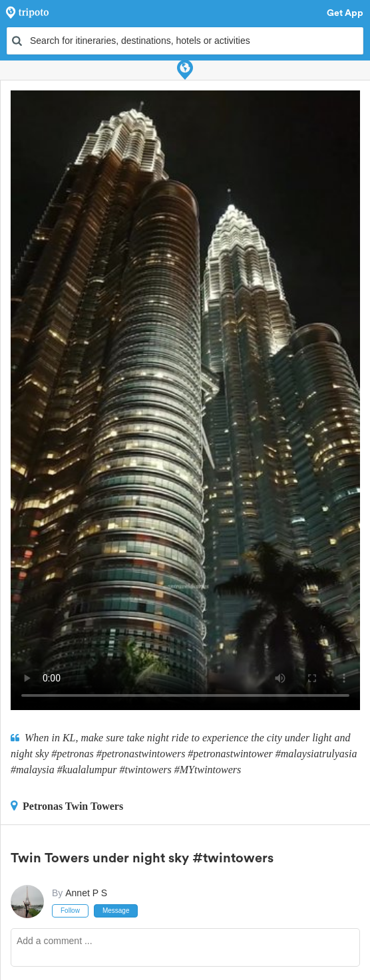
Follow (70, 911)
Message (116, 911)
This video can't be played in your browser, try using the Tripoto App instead (185, 400)
